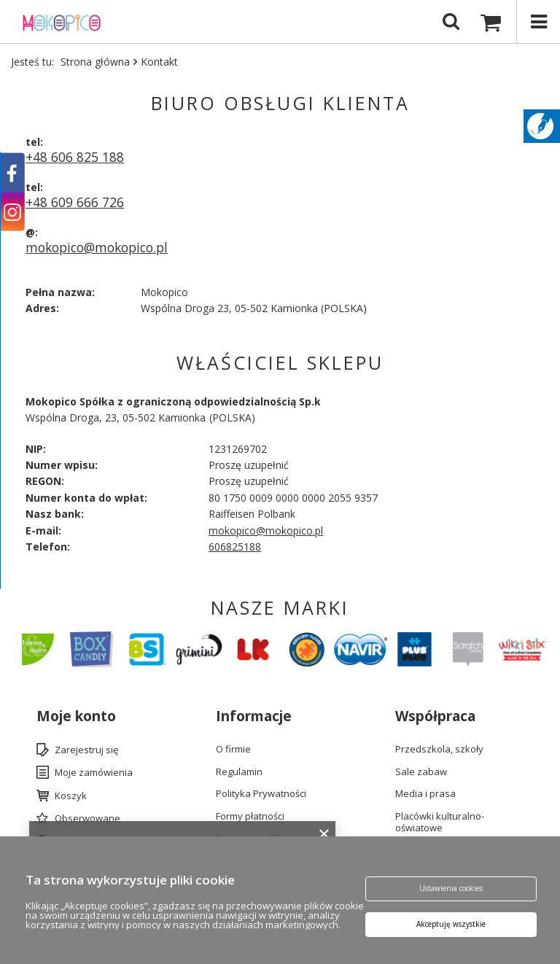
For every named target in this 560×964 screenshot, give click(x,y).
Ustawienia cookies (451, 889)
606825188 (235, 547)
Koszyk (71, 796)
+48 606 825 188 (75, 157)
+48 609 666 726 (75, 202)
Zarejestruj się (86, 750)
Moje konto (76, 716)
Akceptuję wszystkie (451, 925)
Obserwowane (87, 819)
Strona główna (95, 62)
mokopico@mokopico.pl (97, 247)
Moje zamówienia (94, 773)
